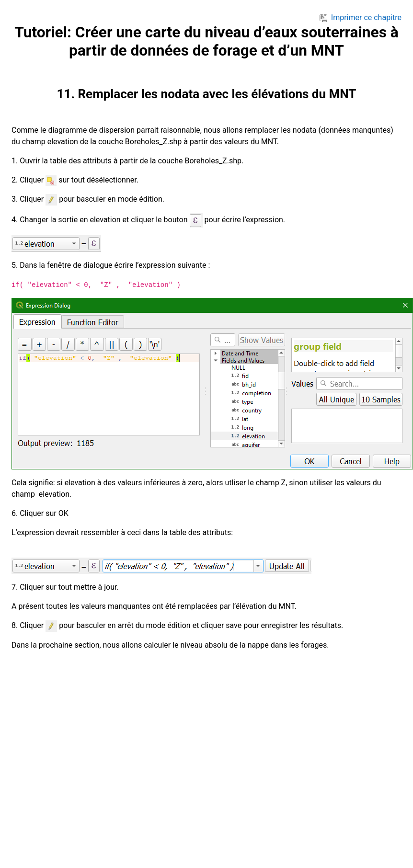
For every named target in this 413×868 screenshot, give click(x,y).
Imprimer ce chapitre (361, 17)
